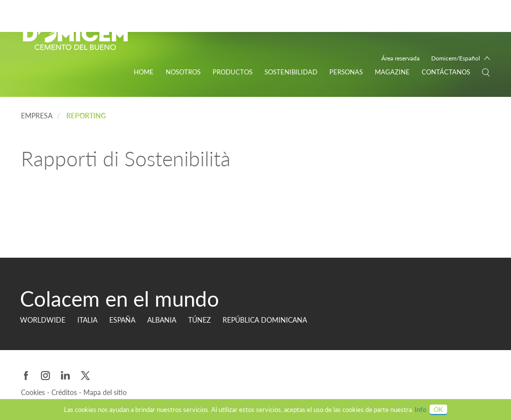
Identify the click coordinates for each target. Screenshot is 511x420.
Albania (162, 320)
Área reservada (400, 58)
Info (420, 410)
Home (144, 72)
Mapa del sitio (105, 392)
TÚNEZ (199, 320)
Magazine (392, 72)
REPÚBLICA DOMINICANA (265, 320)
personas (346, 72)
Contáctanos (446, 72)
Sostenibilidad (291, 72)
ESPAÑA (122, 320)
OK (438, 410)
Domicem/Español (456, 58)
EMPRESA (37, 116)
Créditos (65, 392)
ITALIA (87, 320)
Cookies (34, 392)
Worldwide (43, 320)
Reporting (86, 116)
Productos (233, 72)
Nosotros (183, 72)
